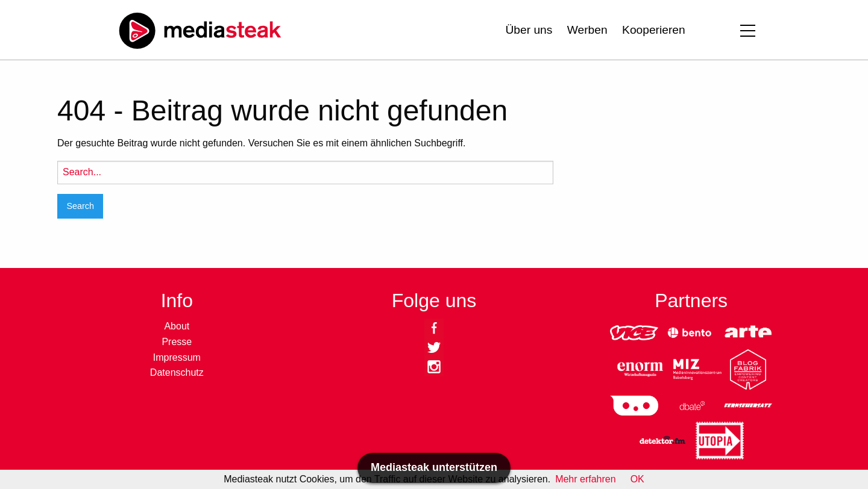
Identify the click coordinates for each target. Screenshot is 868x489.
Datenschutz (177, 372)
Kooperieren (654, 30)
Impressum (177, 357)
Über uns (529, 30)
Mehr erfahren (586, 479)
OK (637, 479)
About (177, 326)
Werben (587, 30)
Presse (177, 342)
